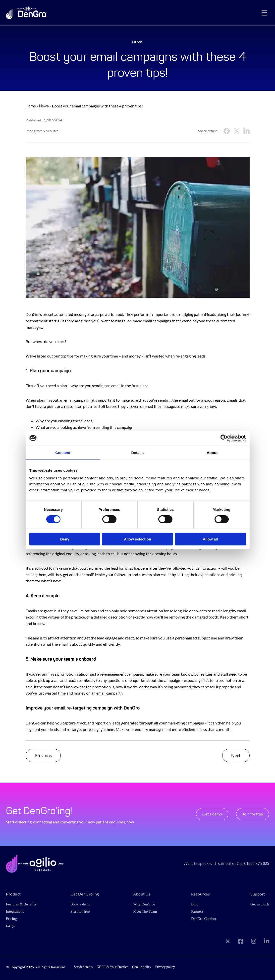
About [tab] (212, 452)
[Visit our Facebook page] (241, 942)
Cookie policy (142, 967)
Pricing (11, 919)
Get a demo (212, 814)
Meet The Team (145, 911)
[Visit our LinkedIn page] (267, 942)
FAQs (10, 926)
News (44, 106)
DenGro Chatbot (204, 919)
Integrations (15, 911)
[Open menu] (264, 13)
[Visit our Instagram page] (254, 942)
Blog (195, 904)
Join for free (253, 814)
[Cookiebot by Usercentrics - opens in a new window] (224, 438)
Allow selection (137, 539)
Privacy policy (165, 967)
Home (31, 106)
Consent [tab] (63, 452)
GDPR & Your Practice (112, 967)
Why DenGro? (144, 904)
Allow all (210, 539)
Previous (43, 755)
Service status (83, 967)
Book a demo (81, 904)
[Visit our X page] (228, 942)
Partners (197, 911)
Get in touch (260, 904)
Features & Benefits (21, 904)
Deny (65, 539)
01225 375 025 (257, 863)
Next (236, 755)
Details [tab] (138, 452)
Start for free (80, 911)
